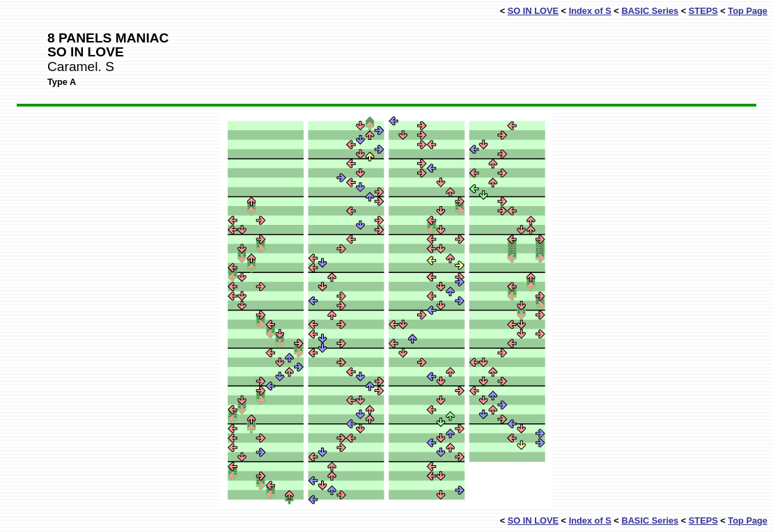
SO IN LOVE (533, 11)
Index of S (590, 11)
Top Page (748, 11)
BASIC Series (650, 11)
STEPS (703, 11)
